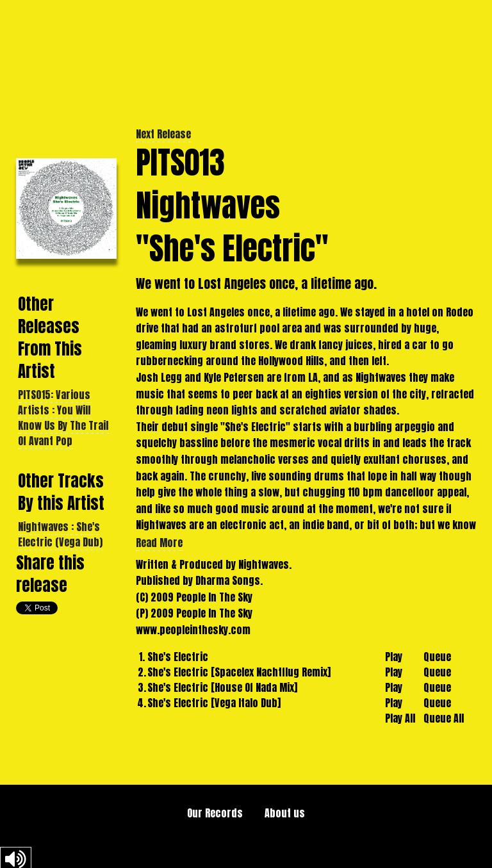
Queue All (444, 718)
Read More (159, 543)
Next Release (163, 134)
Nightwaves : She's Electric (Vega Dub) (60, 534)
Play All (400, 718)
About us (285, 813)
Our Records (215, 813)
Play (394, 657)
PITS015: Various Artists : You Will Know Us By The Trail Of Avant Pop (63, 418)
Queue (437, 657)
